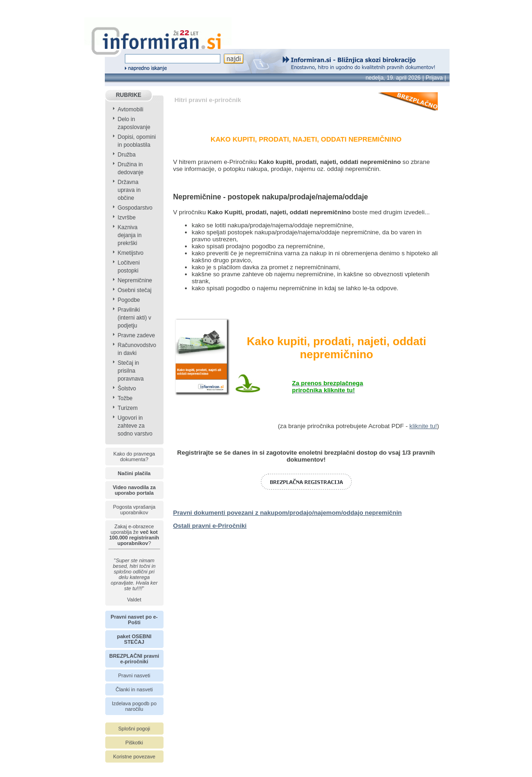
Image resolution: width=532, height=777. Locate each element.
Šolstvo (127, 388)
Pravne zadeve (136, 335)
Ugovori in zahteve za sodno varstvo (135, 426)
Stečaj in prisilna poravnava (131, 371)
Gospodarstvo (135, 208)
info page (13, 5)
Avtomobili (131, 109)
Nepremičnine (135, 280)
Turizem (128, 408)
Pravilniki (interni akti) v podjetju (135, 318)
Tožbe (125, 398)
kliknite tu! (423, 426)
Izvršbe (127, 218)
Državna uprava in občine (129, 190)
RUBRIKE (129, 95)
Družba (127, 155)
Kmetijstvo (131, 253)
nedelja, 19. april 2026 (393, 78)
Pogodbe (129, 300)
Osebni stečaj (135, 290)
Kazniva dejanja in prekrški (130, 235)
